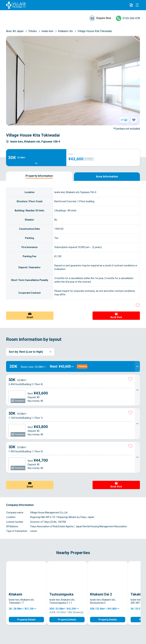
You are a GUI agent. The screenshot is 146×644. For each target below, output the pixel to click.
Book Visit (116, 317)
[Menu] (137, 5)
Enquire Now (104, 18)
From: (71, 154)
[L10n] (131, 5)
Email (30, 317)
